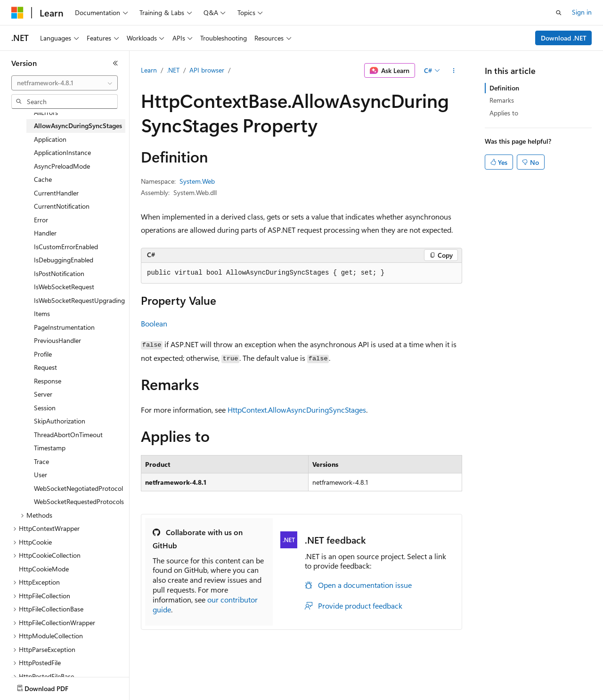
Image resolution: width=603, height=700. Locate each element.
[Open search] (559, 13)
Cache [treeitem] (43, 179)
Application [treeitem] (50, 139)
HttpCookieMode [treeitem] (44, 569)
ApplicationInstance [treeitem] (62, 152)
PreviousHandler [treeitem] (57, 340)
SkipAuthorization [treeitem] (60, 421)
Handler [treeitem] (45, 233)
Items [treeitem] (42, 313)
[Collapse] (115, 63)
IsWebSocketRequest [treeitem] (64, 287)
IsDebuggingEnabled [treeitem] (64, 260)
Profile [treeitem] (43, 354)
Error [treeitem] (41, 220)
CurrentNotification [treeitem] (62, 206)
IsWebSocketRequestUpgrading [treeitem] (79, 300)
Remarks (502, 100)
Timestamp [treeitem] (50, 448)
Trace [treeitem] (41, 461)
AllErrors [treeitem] (46, 112)
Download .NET (564, 38)
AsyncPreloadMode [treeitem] (62, 166)
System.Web (197, 181)
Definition (504, 88)
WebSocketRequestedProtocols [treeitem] (79, 501)
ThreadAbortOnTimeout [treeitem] (68, 435)
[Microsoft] (17, 13)
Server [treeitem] (43, 394)
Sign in (582, 12)
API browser (207, 70)
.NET (173, 70)
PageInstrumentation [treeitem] (64, 327)
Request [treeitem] (45, 367)
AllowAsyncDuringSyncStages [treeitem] (78, 126)
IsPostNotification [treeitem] (59, 273)
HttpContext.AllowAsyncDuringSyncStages (297, 410)
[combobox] (65, 83)
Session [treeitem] (45, 408)
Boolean (154, 323)
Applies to (504, 113)
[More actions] (454, 71)
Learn (149, 70)
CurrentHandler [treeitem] (56, 193)
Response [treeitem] (48, 381)
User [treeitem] (41, 475)
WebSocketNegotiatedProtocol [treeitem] (78, 488)
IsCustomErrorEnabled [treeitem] (66, 247)
